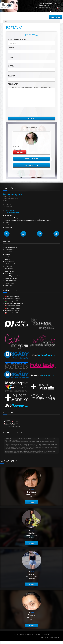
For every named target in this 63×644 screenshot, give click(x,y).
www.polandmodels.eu (12, 308)
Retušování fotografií (11, 281)
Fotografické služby (10, 252)
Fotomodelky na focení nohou (13, 276)
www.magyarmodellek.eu (13, 301)
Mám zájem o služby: (17, 39)
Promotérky (8, 257)
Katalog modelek (31, 165)
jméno (11, 48)
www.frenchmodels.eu (12, 310)
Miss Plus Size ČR (10, 269)
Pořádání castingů (10, 264)
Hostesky (7, 254)
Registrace (56, 17)
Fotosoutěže (8, 285)
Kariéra (7, 223)
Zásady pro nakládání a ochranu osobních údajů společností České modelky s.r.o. (28, 220)
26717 (32, 530)
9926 (32, 612)
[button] (7, 234)
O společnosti (9, 215)
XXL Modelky (8, 266)
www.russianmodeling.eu (13, 313)
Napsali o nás (9, 227)
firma (11, 58)
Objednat (32, 502)
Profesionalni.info (55, 637)
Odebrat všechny (32, 159)
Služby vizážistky (9, 273)
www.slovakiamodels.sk (13, 299)
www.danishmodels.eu (12, 306)
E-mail (11, 66)
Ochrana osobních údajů (12, 218)
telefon (12, 76)
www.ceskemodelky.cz (12, 296)
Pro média (8, 225)
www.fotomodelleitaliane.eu (14, 303)
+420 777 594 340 (9, 210)
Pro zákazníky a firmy (11, 247)
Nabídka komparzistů (11, 278)
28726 (32, 571)
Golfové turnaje (9, 271)
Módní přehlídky (9, 261)
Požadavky (13, 84)
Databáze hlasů (9, 283)
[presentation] (22, 112)
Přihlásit (43, 17)
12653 (32, 489)
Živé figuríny (8, 259)
